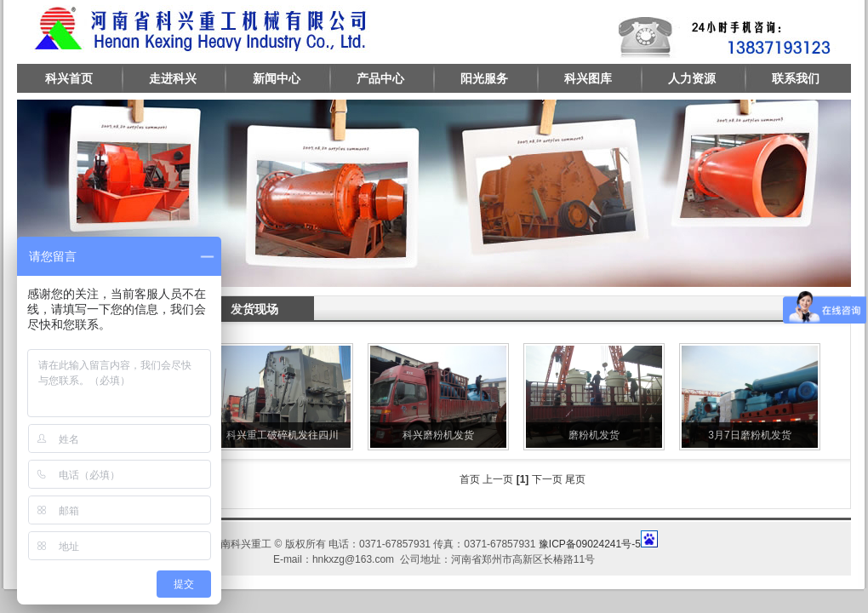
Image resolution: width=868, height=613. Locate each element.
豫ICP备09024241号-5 (590, 544)
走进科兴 (173, 78)
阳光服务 (484, 78)
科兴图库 (588, 78)
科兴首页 (69, 78)
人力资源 (692, 78)
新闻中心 (277, 78)
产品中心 (380, 78)
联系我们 (796, 78)
